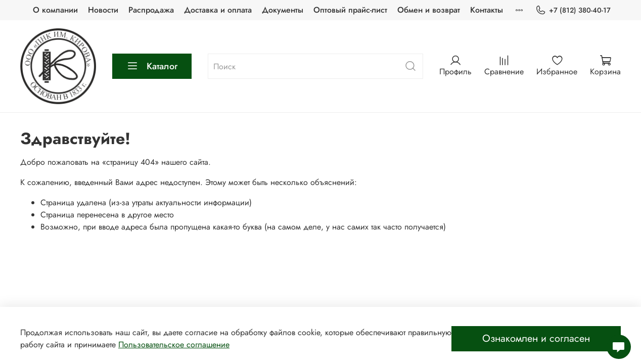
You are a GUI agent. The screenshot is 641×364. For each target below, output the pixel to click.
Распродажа (151, 10)
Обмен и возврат (429, 10)
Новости (103, 10)
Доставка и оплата (218, 10)
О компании (55, 10)
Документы (283, 10)
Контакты (487, 10)
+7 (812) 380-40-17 (573, 10)
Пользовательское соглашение (174, 345)
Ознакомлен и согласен (536, 338)
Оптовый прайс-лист (350, 10)
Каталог (152, 66)
